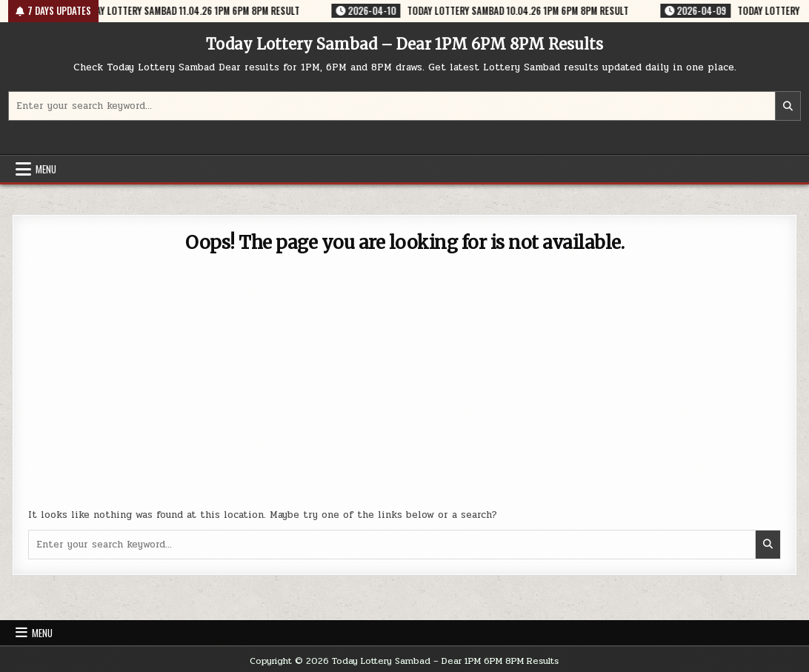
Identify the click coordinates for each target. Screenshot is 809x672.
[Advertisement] (404, 389)
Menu (46, 169)
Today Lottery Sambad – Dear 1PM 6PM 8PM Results (404, 44)
